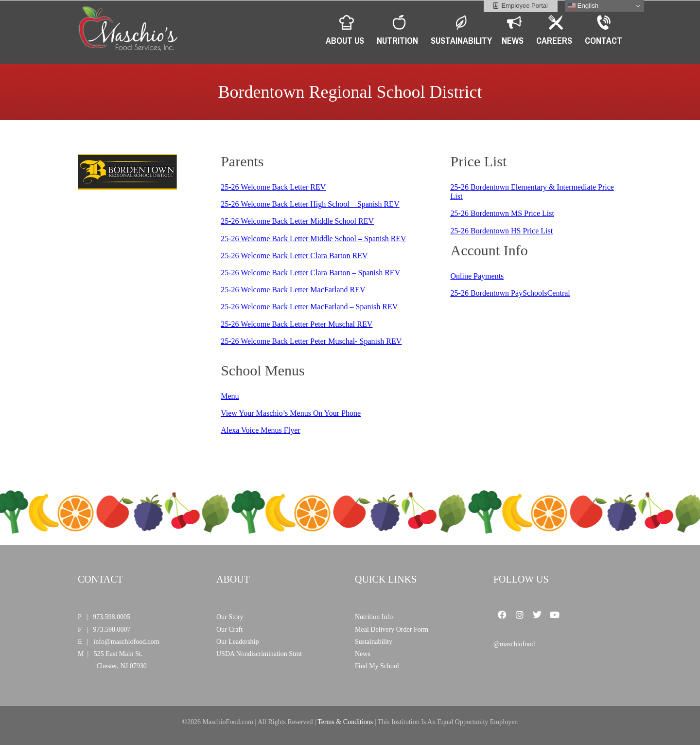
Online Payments (477, 276)
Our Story (230, 617)
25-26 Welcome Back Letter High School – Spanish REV (310, 204)
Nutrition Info (374, 617)
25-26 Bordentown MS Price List (502, 213)
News (363, 654)
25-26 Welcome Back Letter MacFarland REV (293, 290)
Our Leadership (237, 642)
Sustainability (374, 642)
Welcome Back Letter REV (283, 187)
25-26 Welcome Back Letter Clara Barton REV (294, 256)
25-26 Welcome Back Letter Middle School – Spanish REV (313, 239)
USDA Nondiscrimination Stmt (259, 654)
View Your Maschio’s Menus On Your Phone (291, 413)
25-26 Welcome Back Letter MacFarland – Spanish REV (309, 307)
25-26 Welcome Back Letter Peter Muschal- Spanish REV (311, 341)
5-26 (233, 187)
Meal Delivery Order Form (392, 630)
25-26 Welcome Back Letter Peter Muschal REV (297, 324)
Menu (230, 396)
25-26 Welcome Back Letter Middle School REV (297, 221)
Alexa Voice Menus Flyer (260, 430)
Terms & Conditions (345, 722)
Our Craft (229, 630)
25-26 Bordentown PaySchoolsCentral (510, 293)
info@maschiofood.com (126, 642)
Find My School (377, 666)
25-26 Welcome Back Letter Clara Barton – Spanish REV (310, 273)
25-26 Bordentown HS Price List (502, 231)
